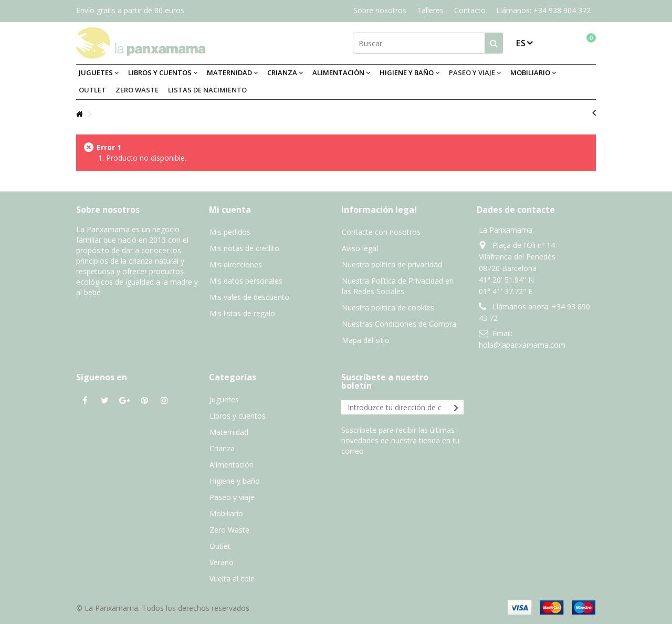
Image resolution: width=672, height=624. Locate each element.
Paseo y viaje (232, 497)
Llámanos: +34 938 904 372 (543, 10)
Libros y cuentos (238, 416)
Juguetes (224, 399)
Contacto (470, 10)
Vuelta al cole (232, 579)
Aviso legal (360, 248)
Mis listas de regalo (242, 313)
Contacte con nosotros (381, 232)
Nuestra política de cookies (388, 308)
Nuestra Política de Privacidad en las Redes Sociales (398, 286)
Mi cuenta (230, 210)
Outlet (220, 546)
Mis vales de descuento (249, 297)
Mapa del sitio (366, 340)
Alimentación (232, 465)
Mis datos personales (246, 281)
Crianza (222, 448)
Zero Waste (229, 530)
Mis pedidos (230, 232)
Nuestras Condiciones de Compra (399, 324)
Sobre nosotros (380, 10)
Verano (222, 562)
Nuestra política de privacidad (392, 264)
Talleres (430, 10)
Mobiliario (226, 513)
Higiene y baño (235, 481)
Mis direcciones (236, 264)
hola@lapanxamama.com (522, 345)
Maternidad (229, 432)
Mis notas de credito (244, 248)
